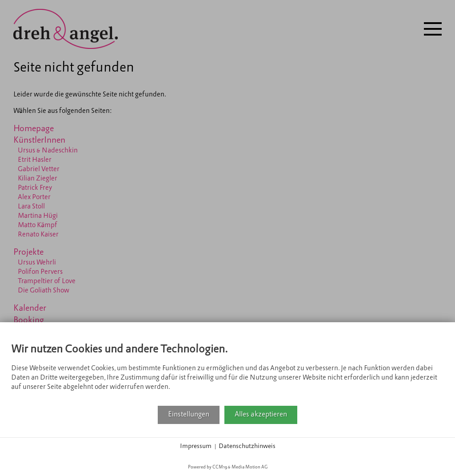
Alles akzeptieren (261, 415)
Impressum (196, 446)
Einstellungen (189, 415)
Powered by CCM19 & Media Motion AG (228, 467)
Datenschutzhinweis (247, 446)
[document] (227, 370)
